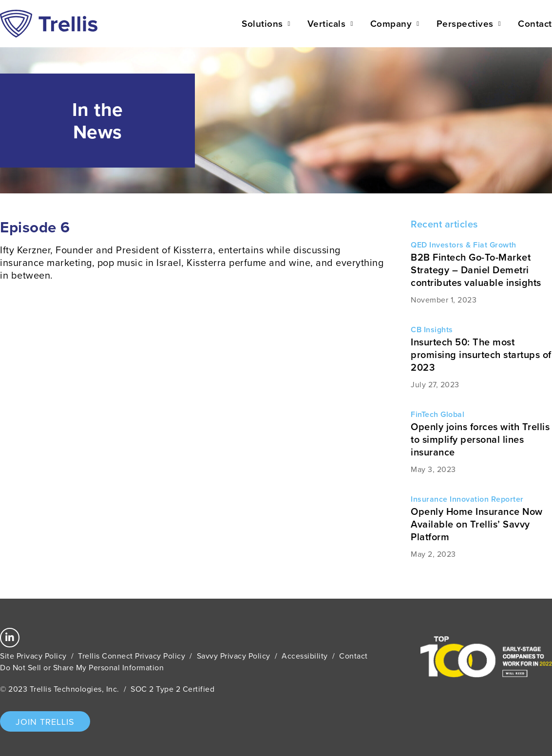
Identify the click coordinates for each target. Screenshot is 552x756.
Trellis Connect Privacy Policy (132, 656)
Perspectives (469, 24)
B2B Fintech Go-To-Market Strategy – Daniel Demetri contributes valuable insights (476, 270)
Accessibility (305, 656)
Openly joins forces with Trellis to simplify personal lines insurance (480, 439)
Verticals (330, 24)
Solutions (266, 24)
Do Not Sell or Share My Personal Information (82, 667)
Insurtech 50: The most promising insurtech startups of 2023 (481, 354)
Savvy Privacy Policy (234, 656)
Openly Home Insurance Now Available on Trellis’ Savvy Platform (477, 524)
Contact (535, 23)
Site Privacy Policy (33, 656)
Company (395, 24)
